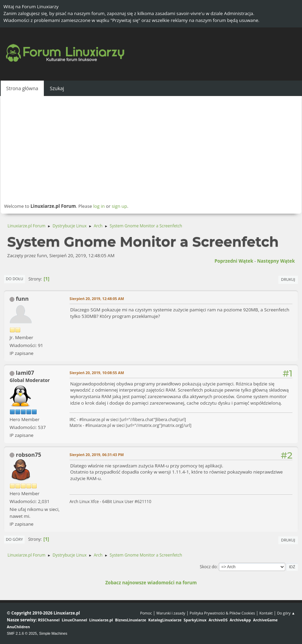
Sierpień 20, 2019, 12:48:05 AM (97, 299)
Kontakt (266, 613)
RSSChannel (49, 620)
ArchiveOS (218, 620)
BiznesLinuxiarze (131, 620)
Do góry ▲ (286, 613)
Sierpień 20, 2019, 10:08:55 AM (97, 373)
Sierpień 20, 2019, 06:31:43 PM (97, 455)
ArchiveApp (240, 620)
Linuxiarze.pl (101, 620)
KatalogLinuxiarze (165, 620)
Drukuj (288, 279)
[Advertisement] (151, 149)
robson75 (28, 455)
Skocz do (208, 567)
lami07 (25, 373)
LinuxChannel (74, 620)
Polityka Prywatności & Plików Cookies (222, 613)
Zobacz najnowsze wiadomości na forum (151, 583)
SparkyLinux (195, 620)
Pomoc (146, 613)
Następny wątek (276, 261)
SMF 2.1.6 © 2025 (22, 633)
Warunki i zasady (171, 613)
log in (99, 206)
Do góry (14, 539)
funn (22, 299)
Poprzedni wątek (234, 261)
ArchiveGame (265, 620)
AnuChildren (18, 627)
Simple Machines (53, 633)
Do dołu (15, 279)
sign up (119, 206)
